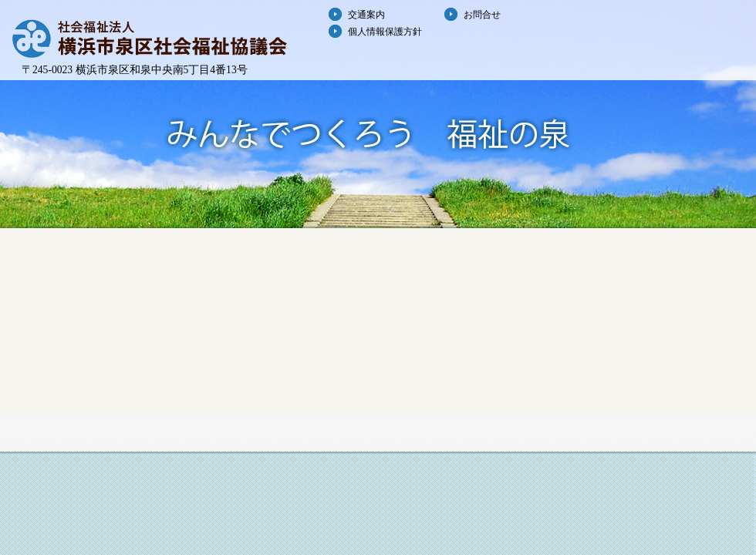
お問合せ (482, 15)
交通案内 (366, 15)
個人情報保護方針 (385, 32)
